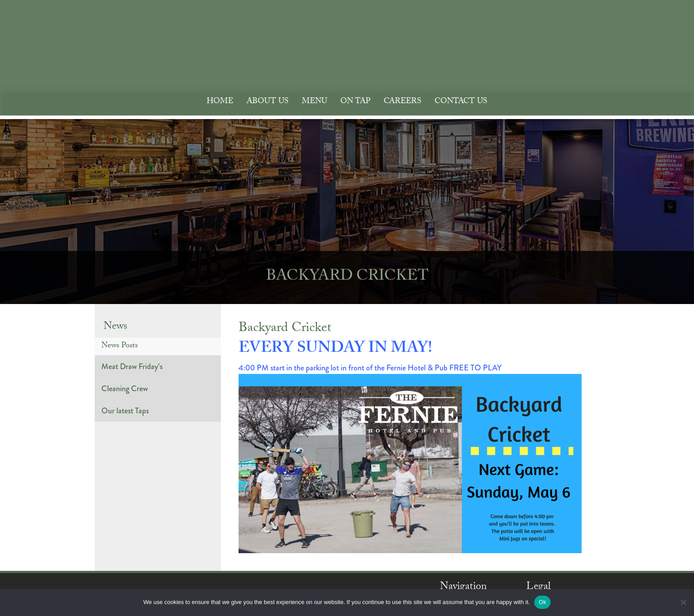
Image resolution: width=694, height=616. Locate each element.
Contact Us (461, 102)
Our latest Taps (125, 411)
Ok (542, 602)
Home (220, 102)
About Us (268, 102)
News (116, 327)
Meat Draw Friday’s (132, 366)
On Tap (355, 102)
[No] (683, 602)
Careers (403, 102)
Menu (314, 102)
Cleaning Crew (125, 389)
